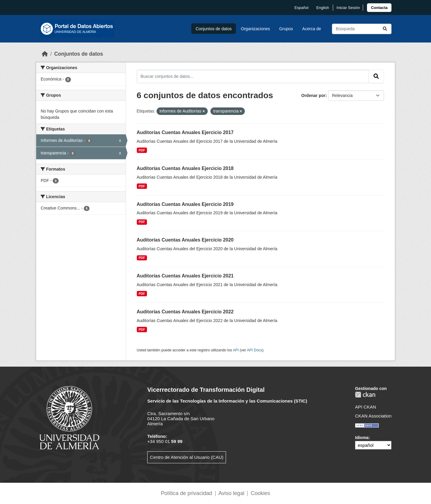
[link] (379, 8)
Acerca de (312, 29)
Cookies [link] (260, 493)
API (236, 350)
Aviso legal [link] (232, 493)
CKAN (365, 395)
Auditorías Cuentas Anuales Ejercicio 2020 (185, 240)
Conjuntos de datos (214, 29)
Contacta (379, 8)
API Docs (255, 350)
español (302, 8)
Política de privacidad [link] (187, 493)
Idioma (362, 438)
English (323, 8)
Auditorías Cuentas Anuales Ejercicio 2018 (185, 168)
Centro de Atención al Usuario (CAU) (187, 457)
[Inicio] (45, 54)
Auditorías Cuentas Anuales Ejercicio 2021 (185, 276)
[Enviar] (385, 29)
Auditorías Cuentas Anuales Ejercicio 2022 (185, 312)
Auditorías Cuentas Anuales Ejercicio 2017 (185, 132)
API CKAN (365, 407)
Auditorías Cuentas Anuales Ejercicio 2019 (185, 204)
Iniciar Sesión (348, 8)
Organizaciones (255, 29)
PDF (142, 150)
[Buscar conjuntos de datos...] (362, 29)
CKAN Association (373, 416)
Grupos (286, 29)
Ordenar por (314, 95)
